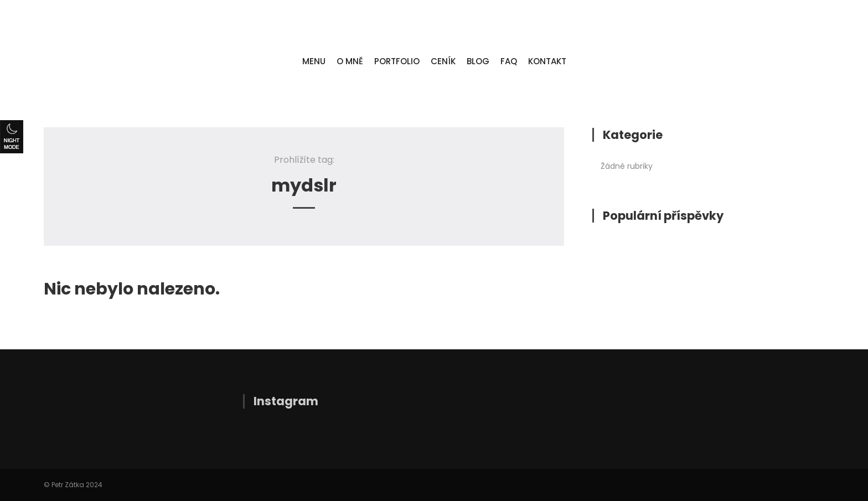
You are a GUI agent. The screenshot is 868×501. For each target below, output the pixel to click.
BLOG (478, 61)
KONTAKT (547, 61)
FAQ (509, 61)
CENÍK (443, 61)
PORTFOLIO (397, 61)
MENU (314, 61)
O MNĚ (350, 61)
